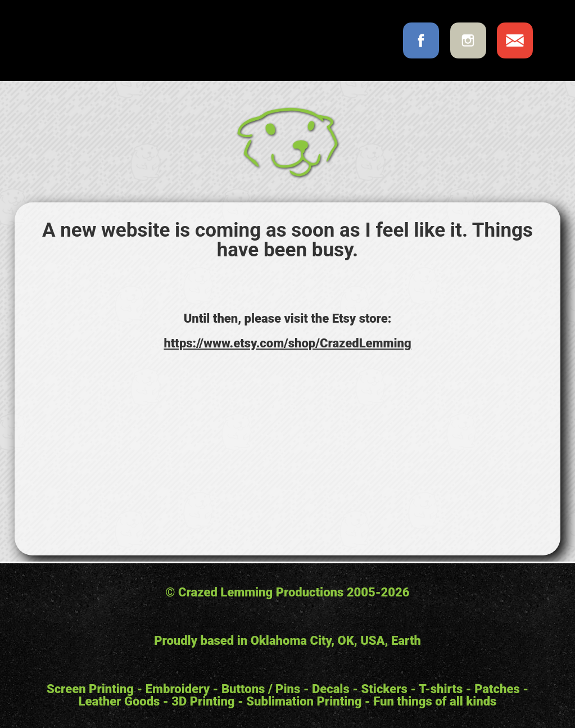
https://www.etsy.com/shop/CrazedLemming (287, 343)
